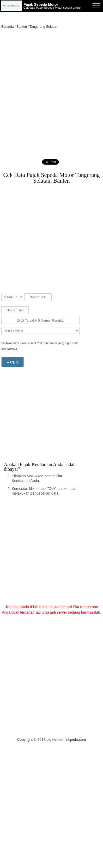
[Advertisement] (51, 86)
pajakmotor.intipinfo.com (66, 740)
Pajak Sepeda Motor (41, 4)
